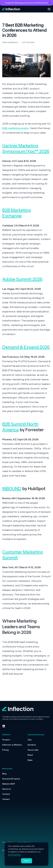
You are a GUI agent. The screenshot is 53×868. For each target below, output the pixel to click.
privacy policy (14, 855)
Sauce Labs (33, 750)
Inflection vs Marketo (12, 745)
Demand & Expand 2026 (26, 347)
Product (6, 740)
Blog (4, 774)
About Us (7, 789)
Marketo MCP (9, 784)
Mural (30, 755)
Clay (30, 740)
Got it (27, 861)
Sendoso (32, 745)
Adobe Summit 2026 (22, 279)
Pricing (5, 750)
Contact (6, 794)
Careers (6, 799)
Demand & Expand (11, 779)
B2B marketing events (15, 128)
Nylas (30, 760)
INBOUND (12, 489)
